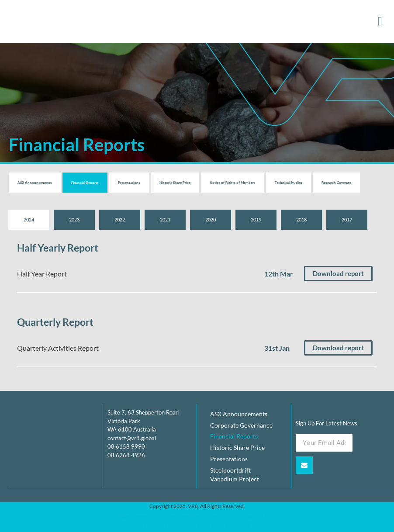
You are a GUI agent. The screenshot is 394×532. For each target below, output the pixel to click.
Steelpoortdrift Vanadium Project (235, 475)
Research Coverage (336, 183)
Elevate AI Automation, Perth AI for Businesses (197, 526)
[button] (380, 21)
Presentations (129, 183)
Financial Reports (85, 183)
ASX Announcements (35, 183)
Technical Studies (289, 183)
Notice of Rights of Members (233, 183)
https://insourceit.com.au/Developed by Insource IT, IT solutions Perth (197, 516)
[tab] (29, 220)
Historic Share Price (175, 183)
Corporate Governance (241, 425)
